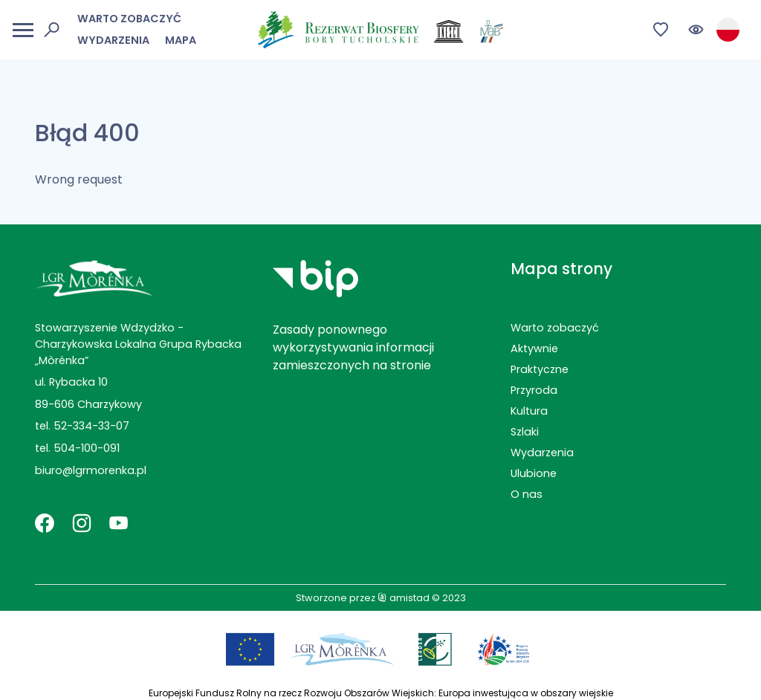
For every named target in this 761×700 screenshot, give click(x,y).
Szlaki (525, 432)
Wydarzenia (113, 40)
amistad (404, 598)
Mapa (181, 40)
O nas (527, 494)
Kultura (529, 411)
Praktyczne (540, 369)
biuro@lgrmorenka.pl (91, 470)
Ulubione (534, 473)
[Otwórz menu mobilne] (23, 30)
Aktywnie (534, 349)
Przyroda (534, 390)
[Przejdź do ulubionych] (661, 30)
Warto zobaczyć (129, 19)
